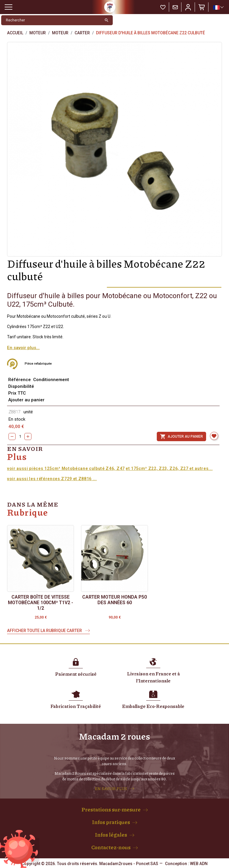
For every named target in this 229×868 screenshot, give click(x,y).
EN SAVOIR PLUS (111, 789)
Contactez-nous (111, 847)
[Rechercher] (51, 20)
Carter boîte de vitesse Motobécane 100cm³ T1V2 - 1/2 (41, 603)
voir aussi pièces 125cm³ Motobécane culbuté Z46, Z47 (66, 468)
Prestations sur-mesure (111, 809)
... (94, 479)
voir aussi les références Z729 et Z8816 (49, 479)
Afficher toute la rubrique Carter (45, 631)
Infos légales (111, 835)
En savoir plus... (23, 348)
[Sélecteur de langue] (218, 7)
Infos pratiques (111, 822)
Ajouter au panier (181, 436)
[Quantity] (20, 436)
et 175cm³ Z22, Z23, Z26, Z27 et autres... (169, 468)
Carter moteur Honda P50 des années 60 (114, 600)
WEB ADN (199, 864)
